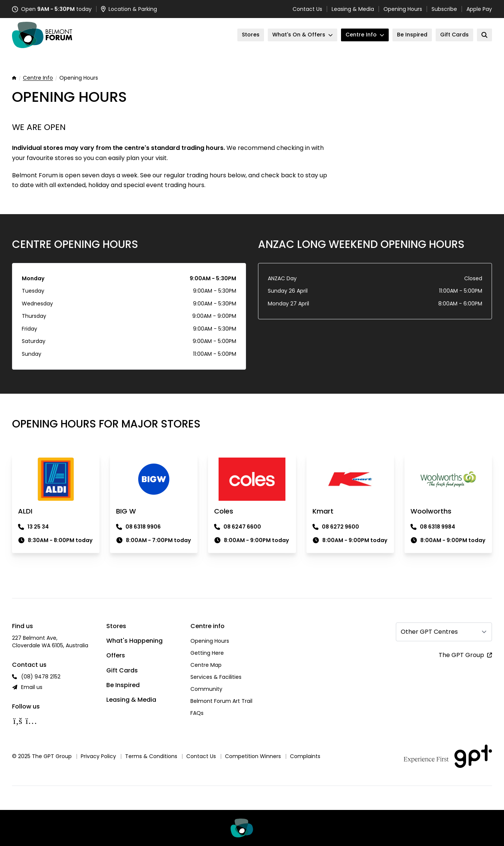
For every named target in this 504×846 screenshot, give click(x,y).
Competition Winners (253, 756)
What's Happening (134, 641)
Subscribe (444, 9)
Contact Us (307, 9)
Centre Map (206, 665)
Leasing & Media (353, 9)
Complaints (305, 756)
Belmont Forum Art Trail (221, 701)
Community (206, 689)
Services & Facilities (216, 677)
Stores (116, 626)
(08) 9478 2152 (41, 677)
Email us (32, 687)
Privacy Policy (98, 756)
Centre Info (38, 78)
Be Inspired (123, 685)
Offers (116, 655)
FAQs (197, 713)
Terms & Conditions (151, 756)
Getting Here (207, 653)
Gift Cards (122, 670)
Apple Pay (479, 9)
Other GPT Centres (429, 632)
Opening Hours (403, 9)
